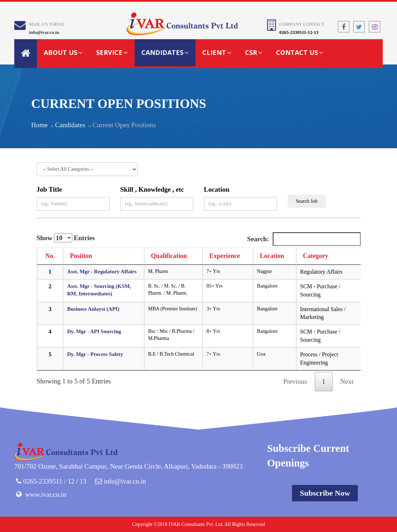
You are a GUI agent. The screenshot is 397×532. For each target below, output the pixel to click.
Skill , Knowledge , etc (152, 189)
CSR (254, 52)
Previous (295, 381)
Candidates (165, 52)
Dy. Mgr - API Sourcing (94, 331)
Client (217, 52)
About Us (63, 52)
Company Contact (302, 24)
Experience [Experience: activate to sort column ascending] (225, 256)
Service (112, 52)
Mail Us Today (47, 24)
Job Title (49, 189)
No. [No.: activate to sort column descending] (50, 256)
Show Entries (66, 238)
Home (40, 125)
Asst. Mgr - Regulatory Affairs (102, 272)
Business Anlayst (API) (93, 309)
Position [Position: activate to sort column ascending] (81, 256)
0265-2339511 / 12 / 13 (55, 481)
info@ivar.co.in (44, 32)
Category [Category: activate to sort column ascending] (316, 256)
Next (347, 381)
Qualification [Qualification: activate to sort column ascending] (169, 256)
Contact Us (300, 52)
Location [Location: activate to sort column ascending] (272, 256)
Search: (304, 239)
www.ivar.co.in (46, 494)
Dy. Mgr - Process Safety (95, 354)
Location (217, 189)
